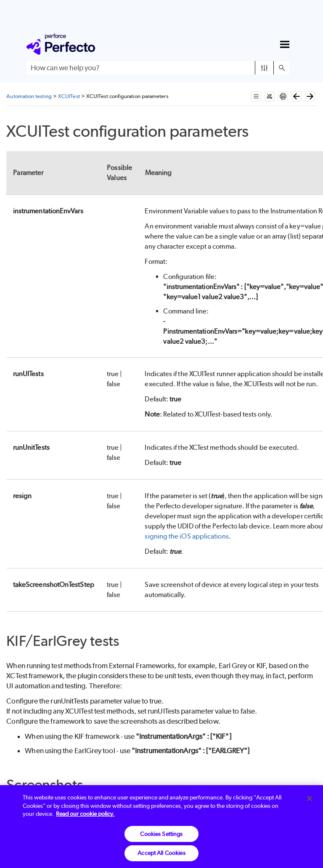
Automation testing (29, 96)
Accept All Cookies (161, 853)
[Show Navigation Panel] (285, 44)
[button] (264, 68)
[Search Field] (158, 68)
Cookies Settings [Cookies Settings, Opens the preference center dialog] (161, 834)
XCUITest (69, 96)
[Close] (310, 799)
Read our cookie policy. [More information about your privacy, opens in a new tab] (85, 814)
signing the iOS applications (187, 536)
